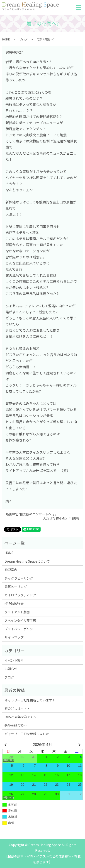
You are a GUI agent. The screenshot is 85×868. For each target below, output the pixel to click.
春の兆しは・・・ (17, 708)
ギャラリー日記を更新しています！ (30, 700)
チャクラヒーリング (19, 578)
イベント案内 (14, 660)
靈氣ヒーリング (16, 587)
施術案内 (11, 570)
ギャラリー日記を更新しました (27, 734)
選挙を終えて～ (16, 725)
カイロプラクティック (20, 595)
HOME (6, 39)
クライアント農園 (17, 612)
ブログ (23, 39)
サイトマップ (14, 637)
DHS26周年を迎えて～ (21, 717)
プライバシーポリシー (20, 629)
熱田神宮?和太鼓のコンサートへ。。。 (32, 514)
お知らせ (11, 669)
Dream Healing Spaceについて (27, 561)
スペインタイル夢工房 (20, 620)
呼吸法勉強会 (14, 604)
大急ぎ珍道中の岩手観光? (61, 518)
